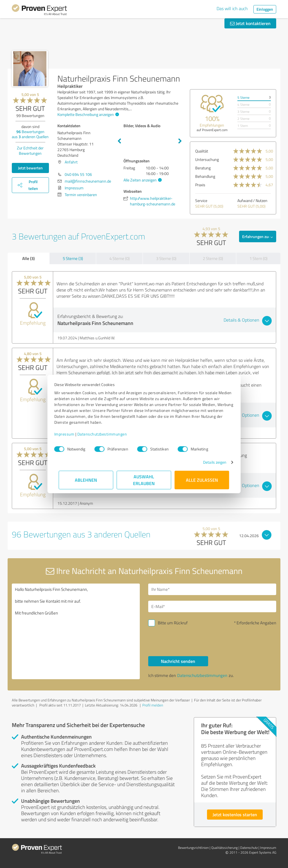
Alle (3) (28, 258)
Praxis (200, 185)
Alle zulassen (202, 480)
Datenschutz (249, 848)
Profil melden (153, 705)
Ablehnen (86, 480)
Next (180, 141)
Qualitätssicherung (224, 848)
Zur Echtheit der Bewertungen (30, 151)
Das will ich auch (232, 8)
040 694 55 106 (78, 174)
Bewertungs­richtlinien (193, 848)
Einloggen (265, 9)
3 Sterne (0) (166, 258)
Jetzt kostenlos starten (235, 814)
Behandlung (205, 176)
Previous (119, 141)
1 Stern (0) (258, 258)
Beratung (203, 168)
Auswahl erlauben (144, 480)
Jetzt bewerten (30, 168)
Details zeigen (210, 462)
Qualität (202, 151)
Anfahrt (71, 162)
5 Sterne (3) (73, 258)
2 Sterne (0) (213, 258)
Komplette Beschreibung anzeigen (87, 114)
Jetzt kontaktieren (250, 23)
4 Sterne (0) (120, 258)
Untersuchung (207, 159)
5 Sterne (243, 97)
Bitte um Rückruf (173, 623)
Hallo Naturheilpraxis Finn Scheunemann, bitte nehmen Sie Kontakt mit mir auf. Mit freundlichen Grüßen (76, 631)
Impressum (69, 434)
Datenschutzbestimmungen (107, 434)
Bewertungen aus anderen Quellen (30, 134)
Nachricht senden (178, 661)
